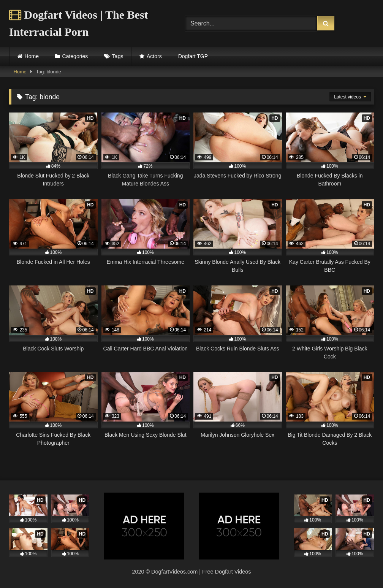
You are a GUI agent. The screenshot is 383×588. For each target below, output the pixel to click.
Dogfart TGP (193, 56)
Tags (118, 56)
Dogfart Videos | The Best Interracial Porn (79, 23)
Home (32, 56)
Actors (154, 56)
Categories (75, 56)
